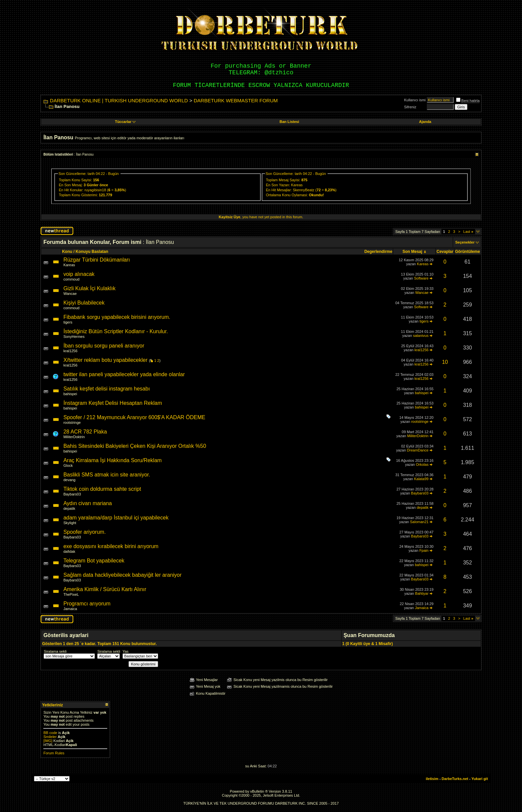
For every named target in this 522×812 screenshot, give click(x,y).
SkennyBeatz (303, 190)
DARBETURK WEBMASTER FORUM (236, 100)
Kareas (297, 185)
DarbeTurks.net (455, 779)
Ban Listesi (289, 122)
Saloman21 (419, 522)
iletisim (432, 779)
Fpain (424, 550)
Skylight (70, 523)
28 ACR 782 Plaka (85, 432)
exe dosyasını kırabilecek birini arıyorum (111, 546)
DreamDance (418, 450)
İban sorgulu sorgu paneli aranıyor (104, 346)
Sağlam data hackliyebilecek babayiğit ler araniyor (122, 575)
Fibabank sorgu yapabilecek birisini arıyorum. (117, 317)
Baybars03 (72, 494)
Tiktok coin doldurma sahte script (102, 489)
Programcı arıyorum (87, 604)
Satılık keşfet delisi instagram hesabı (107, 389)
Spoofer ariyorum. (84, 532)
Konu (67, 252)
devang (69, 480)
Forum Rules (54, 753)
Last (468, 232)
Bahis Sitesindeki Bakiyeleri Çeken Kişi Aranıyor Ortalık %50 (135, 446)
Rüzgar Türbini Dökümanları (97, 260)
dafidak (69, 551)
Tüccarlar (125, 122)
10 (445, 362)
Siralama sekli (55, 651)
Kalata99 (421, 479)
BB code (50, 733)
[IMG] (48, 741)
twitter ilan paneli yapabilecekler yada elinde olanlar (124, 374)
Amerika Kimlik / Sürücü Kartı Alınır (105, 589)
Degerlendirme (378, 252)
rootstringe (72, 422)
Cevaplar (445, 252)
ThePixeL (71, 594)
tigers (68, 322)
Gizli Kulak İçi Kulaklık (89, 288)
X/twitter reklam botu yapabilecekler (105, 360)
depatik (69, 508)
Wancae (70, 294)
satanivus (421, 336)
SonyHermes (74, 337)
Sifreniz (410, 107)
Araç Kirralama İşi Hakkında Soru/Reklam (112, 460)
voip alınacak (79, 274)
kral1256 (70, 351)
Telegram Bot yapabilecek (94, 561)
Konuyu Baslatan (92, 252)
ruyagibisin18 (95, 190)
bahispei (70, 394)
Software (421, 278)
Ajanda (425, 122)
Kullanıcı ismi (415, 100)
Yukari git (480, 779)
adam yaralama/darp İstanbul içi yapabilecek (116, 518)
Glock (68, 465)
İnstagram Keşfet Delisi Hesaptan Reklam (113, 403)
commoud (71, 279)
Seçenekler (465, 242)
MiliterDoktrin (74, 437)
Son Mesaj (412, 252)
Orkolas (422, 464)
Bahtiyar (422, 593)
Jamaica (70, 609)
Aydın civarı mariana (88, 503)
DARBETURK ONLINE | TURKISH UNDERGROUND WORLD (119, 100)
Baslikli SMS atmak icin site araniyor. (107, 475)
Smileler (50, 737)
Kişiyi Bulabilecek (84, 303)
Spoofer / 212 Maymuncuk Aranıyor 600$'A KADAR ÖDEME (134, 417)
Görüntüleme (468, 252)
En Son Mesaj (70, 185)
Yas (126, 651)
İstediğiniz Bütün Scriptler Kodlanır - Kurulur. (116, 331)
